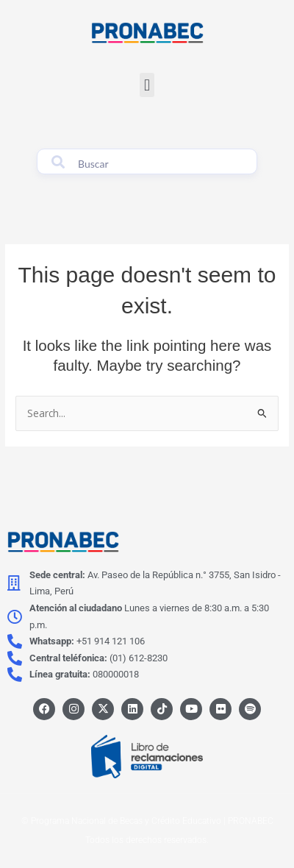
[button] (147, 85)
